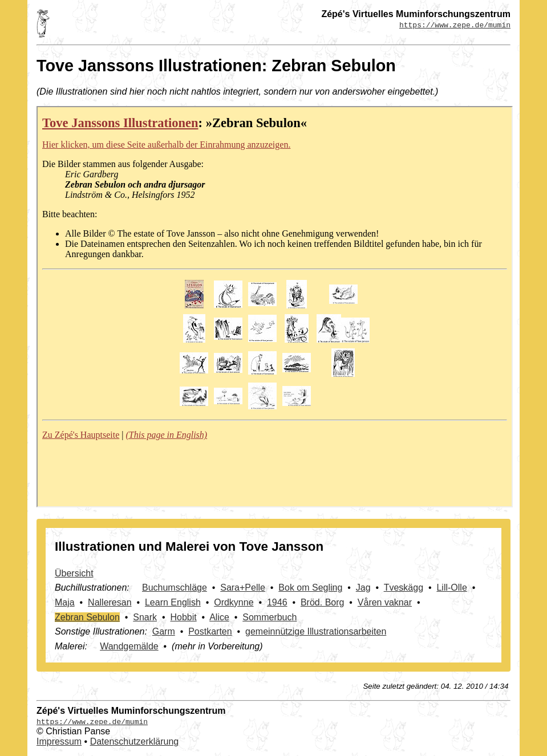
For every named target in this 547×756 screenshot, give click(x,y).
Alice (219, 617)
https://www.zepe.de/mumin (455, 25)
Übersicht (74, 573)
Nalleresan (110, 602)
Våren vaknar (385, 602)
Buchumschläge (175, 588)
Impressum (59, 741)
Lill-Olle (451, 588)
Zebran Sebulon (87, 617)
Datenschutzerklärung (135, 741)
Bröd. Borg (322, 602)
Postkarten (210, 631)
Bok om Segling (310, 588)
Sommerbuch (270, 617)
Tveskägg (404, 588)
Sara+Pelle (243, 588)
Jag (363, 588)
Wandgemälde (129, 646)
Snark (145, 617)
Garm (164, 631)
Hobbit (183, 617)
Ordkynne (234, 602)
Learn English (173, 602)
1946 (277, 602)
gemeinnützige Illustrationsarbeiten (316, 631)
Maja (65, 602)
